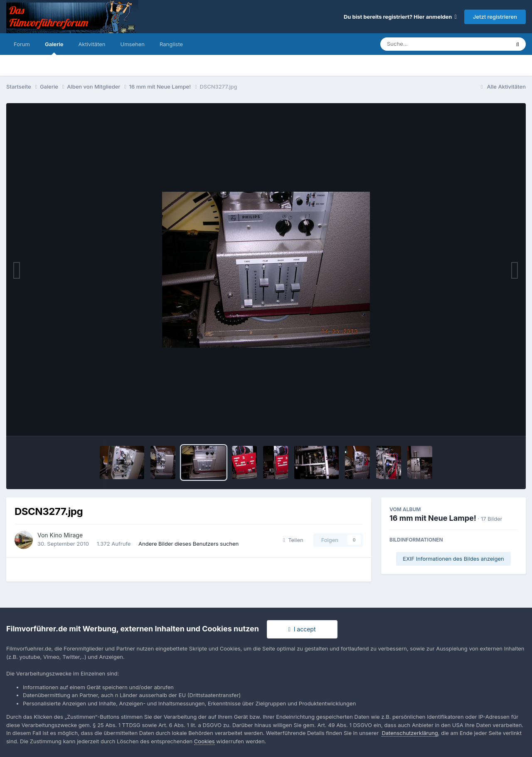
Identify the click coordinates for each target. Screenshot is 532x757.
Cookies (204, 741)
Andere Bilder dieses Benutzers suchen (188, 544)
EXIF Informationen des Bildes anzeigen (453, 559)
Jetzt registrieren (495, 17)
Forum (22, 44)
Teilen (293, 540)
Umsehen (133, 44)
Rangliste (171, 44)
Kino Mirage (66, 535)
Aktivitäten (92, 44)
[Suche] (428, 44)
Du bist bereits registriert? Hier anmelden (400, 17)
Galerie (54, 48)
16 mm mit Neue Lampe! (433, 518)
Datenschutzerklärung (410, 733)
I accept (302, 629)
